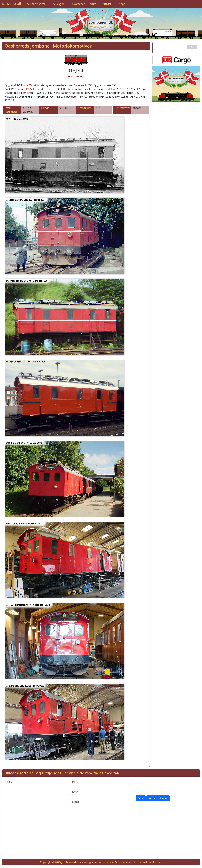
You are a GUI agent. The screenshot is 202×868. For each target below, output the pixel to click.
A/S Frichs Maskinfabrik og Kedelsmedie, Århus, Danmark (50, 85)
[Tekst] (35, 792)
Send (141, 798)
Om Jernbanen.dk (125, 862)
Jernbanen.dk (12, 4)
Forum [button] (93, 4)
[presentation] (160, 785)
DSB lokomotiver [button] (36, 4)
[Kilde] (101, 782)
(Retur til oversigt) (76, 76)
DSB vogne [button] (58, 4)
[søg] (169, 47)
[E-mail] (101, 802)
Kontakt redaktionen (150, 862)
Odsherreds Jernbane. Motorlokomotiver (48, 46)
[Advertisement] (101, 834)
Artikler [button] (107, 4)
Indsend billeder (158, 798)
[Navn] (101, 792)
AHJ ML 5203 (29, 89)
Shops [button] (122, 4)
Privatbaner (78, 4)
